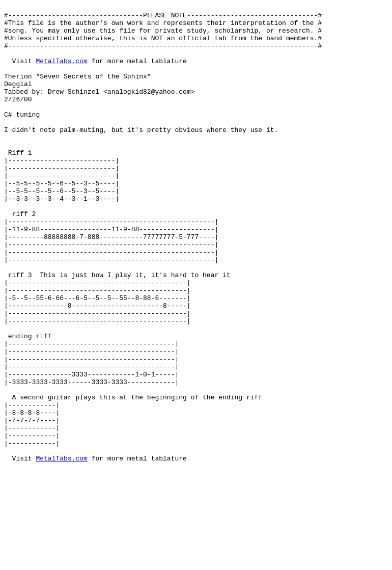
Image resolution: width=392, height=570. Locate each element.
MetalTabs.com (61, 73)
